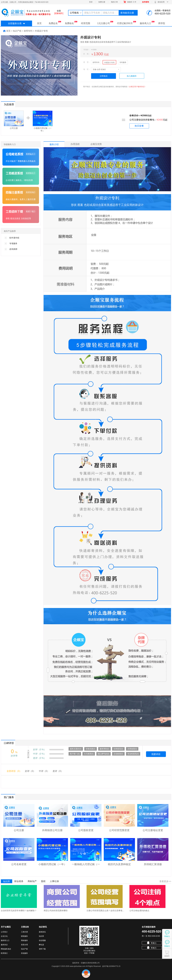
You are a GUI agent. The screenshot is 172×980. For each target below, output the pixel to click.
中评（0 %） (40, 754)
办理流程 (75, 144)
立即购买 (104, 76)
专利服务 (123, 62)
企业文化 (4, 936)
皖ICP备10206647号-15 (111, 966)
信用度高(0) (118, 749)
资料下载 (42, 949)
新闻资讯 (42, 932)
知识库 (7, 881)
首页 (39, 23)
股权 (43, 881)
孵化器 (41, 945)
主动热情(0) (118, 754)
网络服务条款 (6, 949)
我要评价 (156, 754)
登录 (91, 2)
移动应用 (161, 2)
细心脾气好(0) (104, 754)
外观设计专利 (109, 63)
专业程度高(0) (133, 754)
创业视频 (42, 940)
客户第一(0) (75, 754)
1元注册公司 (105, 23)
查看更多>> (165, 881)
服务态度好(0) (76, 749)
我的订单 (114, 2)
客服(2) (152, 948)
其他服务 (24, 953)
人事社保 (54, 881)
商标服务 (24, 940)
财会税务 (19, 881)
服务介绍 (54, 144)
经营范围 (86, 23)
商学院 (162, 23)
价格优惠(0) (91, 749)
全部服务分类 (17, 23)
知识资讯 (43, 927)
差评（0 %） (40, 758)
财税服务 (24, 936)
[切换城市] (59, 13)
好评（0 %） (40, 750)
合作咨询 (145, 2)
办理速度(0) (132, 749)
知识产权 (24, 949)
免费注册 (102, 2)
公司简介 (4, 932)
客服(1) (152, 943)
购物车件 (130, 2)
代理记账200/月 (126, 23)
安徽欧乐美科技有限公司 (90, 963)
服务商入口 (147, 23)
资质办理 (24, 945)
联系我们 (4, 953)
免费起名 (55, 23)
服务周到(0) (104, 749)
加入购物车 (132, 76)
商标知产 (32, 881)
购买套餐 (139, 126)
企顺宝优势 (96, 144)
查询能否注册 (127, 13)
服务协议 (4, 945)
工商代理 (24, 932)
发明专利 (96, 62)
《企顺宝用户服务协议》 (137, 87)
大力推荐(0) (89, 754)
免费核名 (71, 23)
